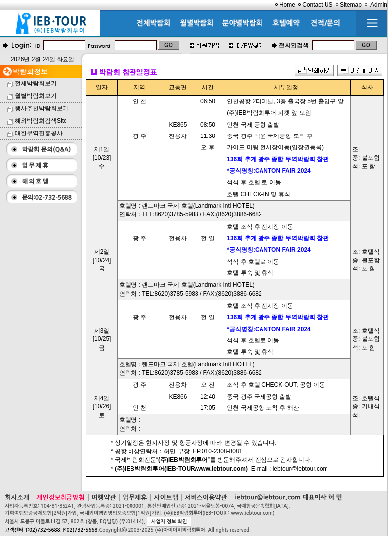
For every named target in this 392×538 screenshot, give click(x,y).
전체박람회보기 (36, 83)
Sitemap (351, 5)
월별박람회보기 (36, 96)
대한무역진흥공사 (39, 133)
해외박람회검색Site (41, 121)
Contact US (317, 5)
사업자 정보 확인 (169, 521)
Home (287, 5)
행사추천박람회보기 (42, 108)
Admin (379, 5)
